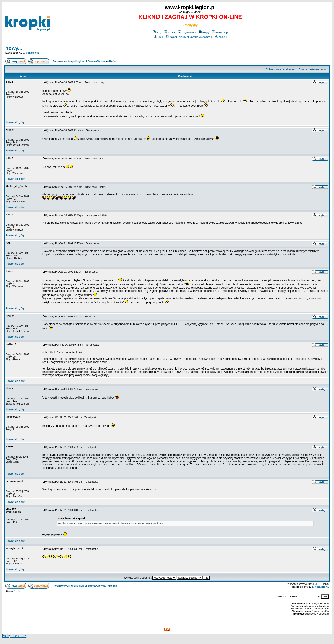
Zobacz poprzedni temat (281, 69)
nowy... (14, 48)
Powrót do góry (15, 122)
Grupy (204, 32)
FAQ (157, 32)
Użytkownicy (187, 32)
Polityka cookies (14, 636)
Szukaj (170, 32)
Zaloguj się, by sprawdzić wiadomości (189, 37)
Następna (33, 53)
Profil (159, 37)
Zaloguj (221, 37)
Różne (113, 61)
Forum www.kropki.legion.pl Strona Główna (79, 61)
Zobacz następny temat (312, 69)
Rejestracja (220, 32)
